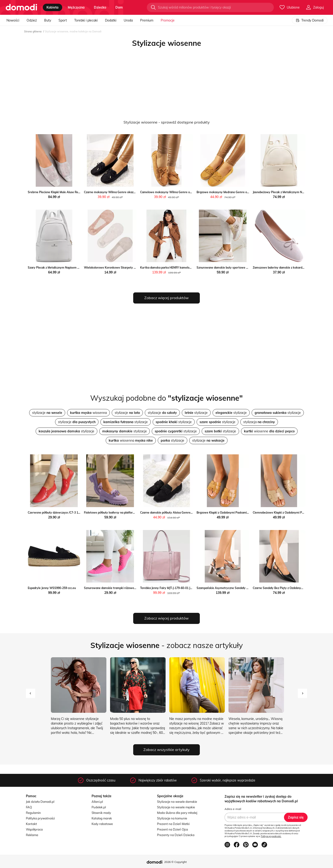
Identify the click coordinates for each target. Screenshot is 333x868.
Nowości (13, 20)
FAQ (29, 807)
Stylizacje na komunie (172, 818)
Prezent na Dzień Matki (173, 824)
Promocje (168, 20)
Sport (63, 20)
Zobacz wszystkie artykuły (166, 750)
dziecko (100, 7)
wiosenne (269, 431)
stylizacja (259, 422)
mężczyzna (76, 7)
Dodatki (111, 20)
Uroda (128, 20)
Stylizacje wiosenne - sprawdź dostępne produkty (167, 122)
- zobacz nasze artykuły (167, 645)
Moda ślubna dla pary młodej (177, 813)
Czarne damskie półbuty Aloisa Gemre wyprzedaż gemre (178, 513)
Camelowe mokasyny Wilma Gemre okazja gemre (173, 192)
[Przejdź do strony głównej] (21, 7)
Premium (147, 20)
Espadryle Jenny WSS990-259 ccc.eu (52, 588)
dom (119, 7)
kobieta (52, 7)
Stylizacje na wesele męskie (176, 807)
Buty (48, 20)
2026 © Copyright (175, 862)
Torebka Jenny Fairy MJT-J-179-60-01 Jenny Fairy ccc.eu (176, 588)
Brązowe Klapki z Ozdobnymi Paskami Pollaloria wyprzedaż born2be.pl (243, 513)
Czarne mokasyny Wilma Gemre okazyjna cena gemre (120, 192)
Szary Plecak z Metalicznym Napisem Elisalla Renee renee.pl (67, 268)
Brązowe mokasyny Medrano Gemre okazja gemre (230, 192)
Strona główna (33, 31)
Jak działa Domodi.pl (40, 802)
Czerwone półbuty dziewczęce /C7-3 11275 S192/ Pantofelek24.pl (71, 513)
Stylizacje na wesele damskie (177, 802)
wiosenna (88, 413)
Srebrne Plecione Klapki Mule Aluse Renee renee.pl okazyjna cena (71, 192)
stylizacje (47, 413)
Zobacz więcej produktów (166, 298)
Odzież (32, 20)
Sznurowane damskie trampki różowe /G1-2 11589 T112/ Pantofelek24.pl (132, 588)
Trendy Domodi (310, 20)
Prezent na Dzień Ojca (173, 829)
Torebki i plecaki (86, 20)
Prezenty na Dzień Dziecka (176, 835)
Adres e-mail (233, 809)
